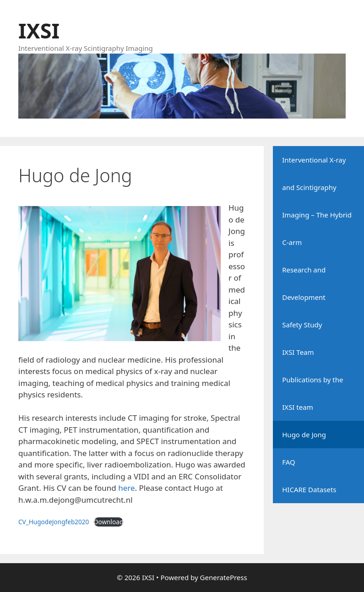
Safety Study (302, 325)
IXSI (39, 30)
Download (109, 522)
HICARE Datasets (309, 489)
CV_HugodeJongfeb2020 (54, 522)
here (126, 488)
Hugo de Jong (304, 434)
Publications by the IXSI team (312, 393)
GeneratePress (224, 577)
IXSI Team (298, 352)
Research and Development (304, 283)
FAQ (289, 462)
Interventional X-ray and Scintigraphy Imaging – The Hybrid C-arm (317, 201)
